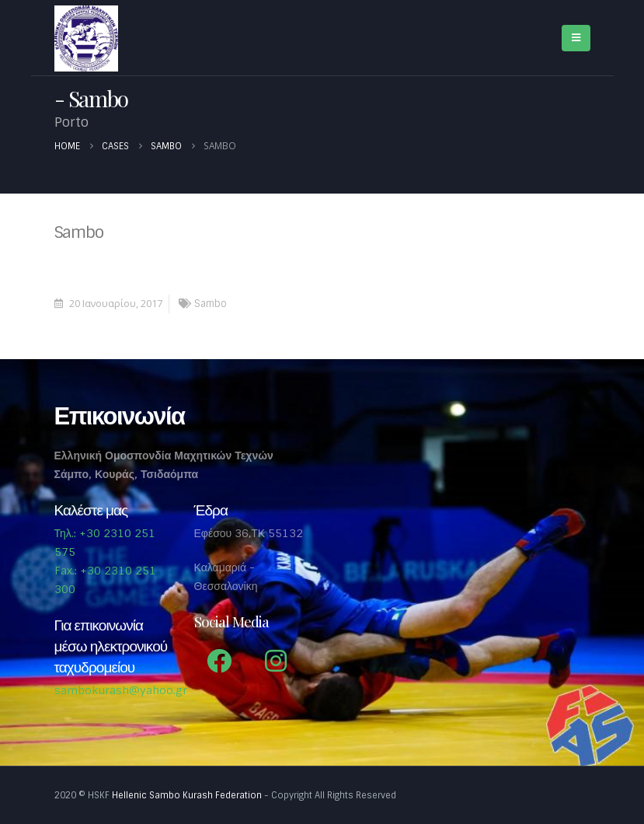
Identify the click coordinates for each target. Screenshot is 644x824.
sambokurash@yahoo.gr (121, 690)
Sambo (211, 304)
